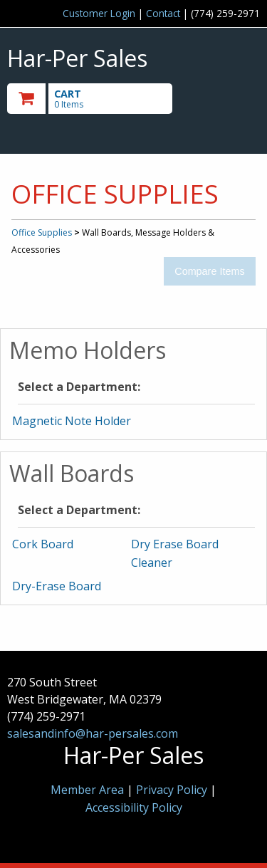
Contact (163, 13)
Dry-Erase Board (57, 586)
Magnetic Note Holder (72, 421)
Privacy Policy (173, 790)
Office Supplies (42, 232)
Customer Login (99, 13)
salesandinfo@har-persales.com (93, 733)
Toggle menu (222, 98)
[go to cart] (96, 99)
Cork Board (43, 544)
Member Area (87, 790)
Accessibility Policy (134, 807)
